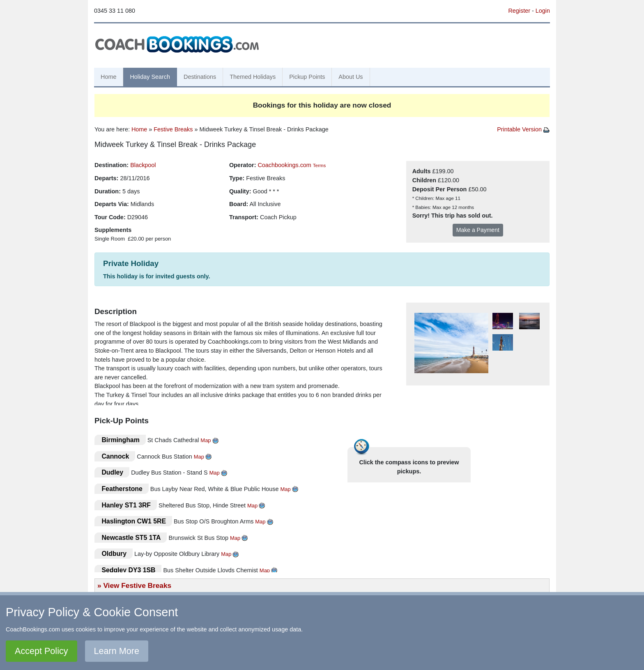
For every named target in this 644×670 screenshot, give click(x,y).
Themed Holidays (253, 77)
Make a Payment (478, 230)
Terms (319, 165)
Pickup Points (307, 77)
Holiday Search (150, 77)
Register (519, 11)
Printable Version (523, 129)
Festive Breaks (173, 129)
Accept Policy (41, 651)
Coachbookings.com (284, 165)
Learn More (117, 651)
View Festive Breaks (137, 585)
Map (206, 440)
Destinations (200, 77)
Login (543, 11)
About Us (351, 77)
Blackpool (143, 165)
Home (108, 77)
